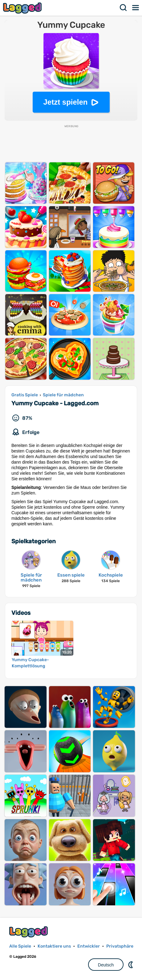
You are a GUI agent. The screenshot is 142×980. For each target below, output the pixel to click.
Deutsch (106, 965)
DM (131, 965)
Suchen (124, 8)
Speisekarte (136, 8)
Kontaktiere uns (54, 946)
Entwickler (89, 946)
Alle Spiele (20, 946)
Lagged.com (29, 932)
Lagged (23, 8)
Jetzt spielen (65, 102)
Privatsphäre (120, 946)
